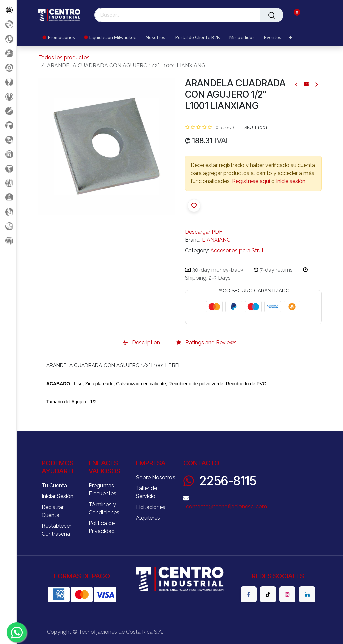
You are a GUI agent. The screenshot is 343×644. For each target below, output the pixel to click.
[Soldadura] (8, 226)
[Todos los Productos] (8, 10)
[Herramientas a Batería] (8, 125)
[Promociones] (8, 24)
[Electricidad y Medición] (8, 154)
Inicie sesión (291, 181)
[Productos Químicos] (8, 197)
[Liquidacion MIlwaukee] (8, 39)
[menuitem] (61, 37)
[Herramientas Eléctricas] (8, 111)
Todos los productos (64, 57)
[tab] (142, 343)
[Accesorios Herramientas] (8, 68)
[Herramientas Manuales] (8, 96)
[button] (194, 206)
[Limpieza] (8, 183)
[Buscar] (272, 15)
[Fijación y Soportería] (8, 168)
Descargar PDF (204, 232)
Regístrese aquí (251, 181)
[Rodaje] (8, 212)
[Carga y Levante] (8, 82)
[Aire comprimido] (8, 53)
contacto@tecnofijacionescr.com (226, 506)
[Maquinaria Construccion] (8, 241)
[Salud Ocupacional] (8, 140)
